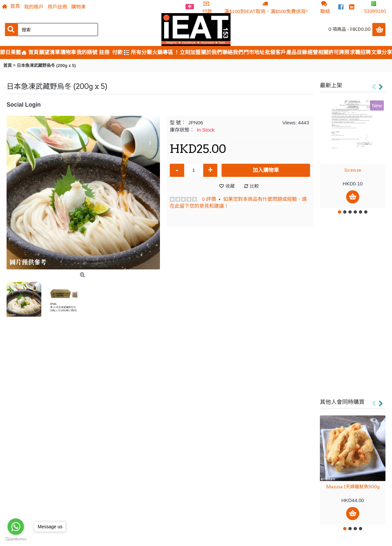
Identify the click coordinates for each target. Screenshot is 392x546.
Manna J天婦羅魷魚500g (353, 487)
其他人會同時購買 (342, 402)
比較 (254, 186)
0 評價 (209, 199)
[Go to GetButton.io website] (16, 539)
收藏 (230, 186)
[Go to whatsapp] (16, 527)
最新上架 (331, 85)
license (353, 170)
